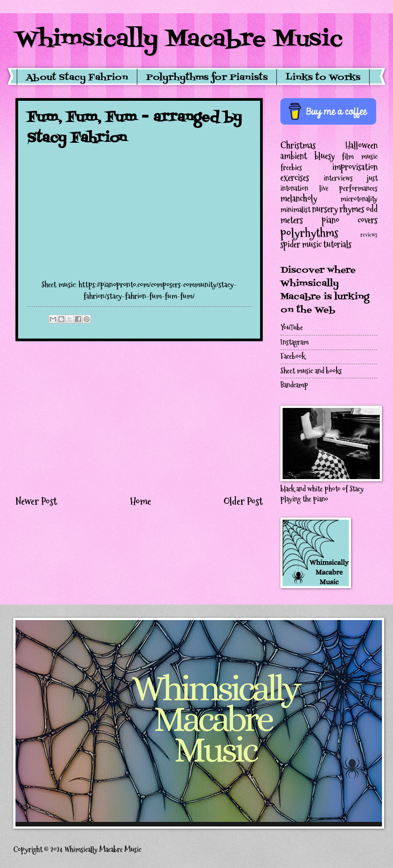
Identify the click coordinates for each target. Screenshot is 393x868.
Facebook (293, 356)
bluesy (325, 156)
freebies (291, 168)
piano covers (350, 220)
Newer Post (36, 501)
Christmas (298, 145)
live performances (349, 188)
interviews (338, 178)
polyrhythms (309, 233)
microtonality (359, 199)
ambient (294, 156)
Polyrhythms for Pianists (207, 78)
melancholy (299, 198)
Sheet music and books (311, 371)
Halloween (361, 145)
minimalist (295, 210)
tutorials (337, 244)
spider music (301, 244)
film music (360, 157)
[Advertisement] (139, 418)
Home (140, 501)
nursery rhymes (338, 209)
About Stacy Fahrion (77, 78)
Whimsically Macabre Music (179, 40)
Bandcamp (294, 385)
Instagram (295, 342)
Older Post (243, 501)
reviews (369, 235)
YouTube (292, 328)
